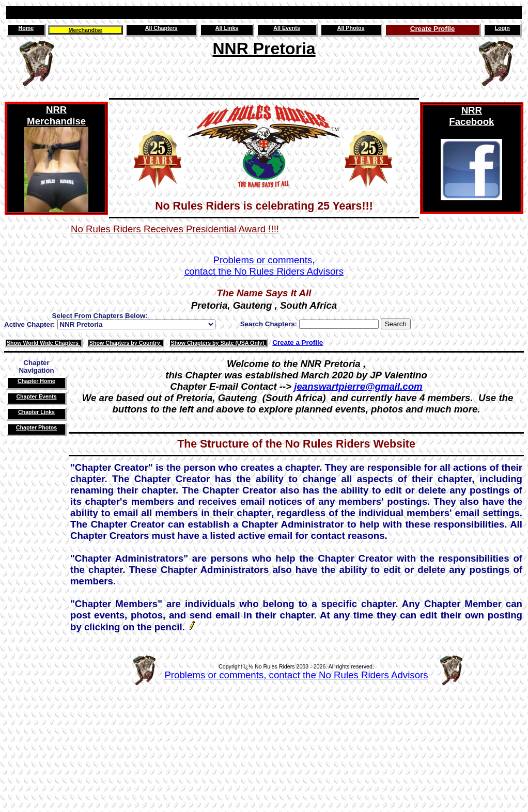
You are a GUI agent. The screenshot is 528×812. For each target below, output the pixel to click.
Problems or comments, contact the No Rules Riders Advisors (296, 675)
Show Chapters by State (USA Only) (219, 343)
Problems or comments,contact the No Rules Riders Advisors (264, 266)
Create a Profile (298, 343)
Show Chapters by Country (126, 343)
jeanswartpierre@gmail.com (358, 386)
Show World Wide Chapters (43, 343)
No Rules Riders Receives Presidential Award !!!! (175, 229)
